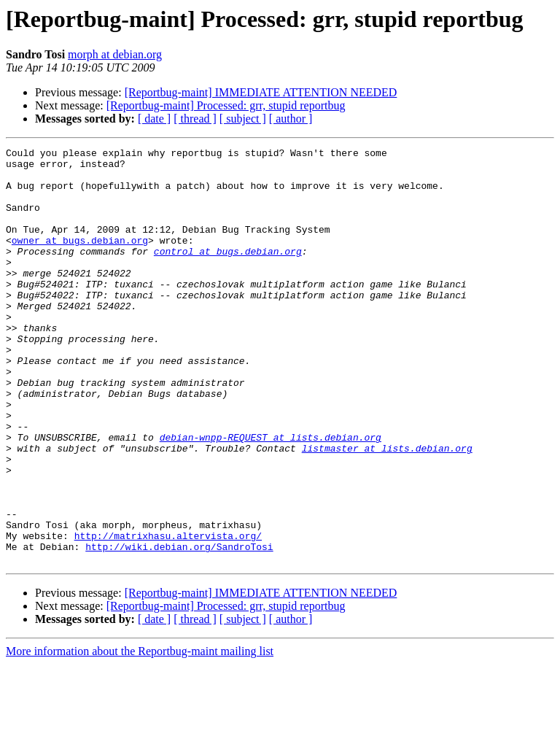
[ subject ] (243, 119)
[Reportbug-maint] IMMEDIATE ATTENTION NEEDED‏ (261, 92)
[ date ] (154, 119)
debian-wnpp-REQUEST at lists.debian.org (271, 496)
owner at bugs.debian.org (80, 260)
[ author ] (291, 119)
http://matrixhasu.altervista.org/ (168, 614)
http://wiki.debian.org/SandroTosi (179, 627)
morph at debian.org (115, 54)
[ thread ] (195, 119)
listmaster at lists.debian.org (387, 509)
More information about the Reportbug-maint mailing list (140, 734)
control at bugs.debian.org (228, 273)
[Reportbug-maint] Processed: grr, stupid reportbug (226, 105)
